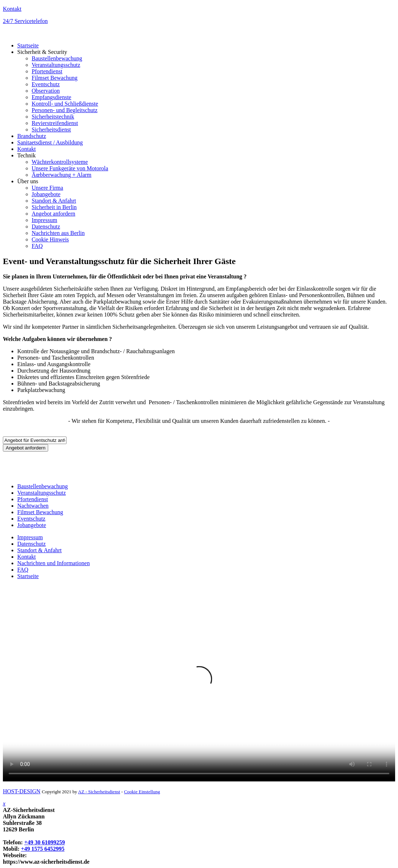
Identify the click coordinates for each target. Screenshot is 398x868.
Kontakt (12, 9)
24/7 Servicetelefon (25, 21)
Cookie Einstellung (142, 792)
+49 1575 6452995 (43, 849)
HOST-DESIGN (22, 791)
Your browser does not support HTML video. (199, 683)
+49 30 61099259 (44, 842)
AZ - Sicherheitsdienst (99, 792)
